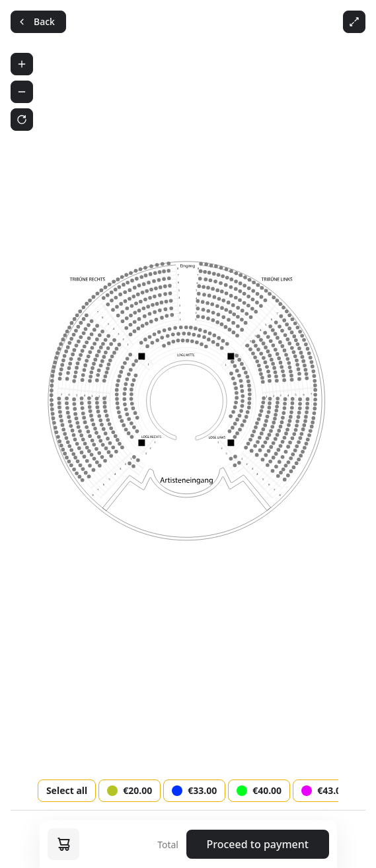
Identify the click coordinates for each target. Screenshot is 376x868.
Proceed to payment (258, 844)
